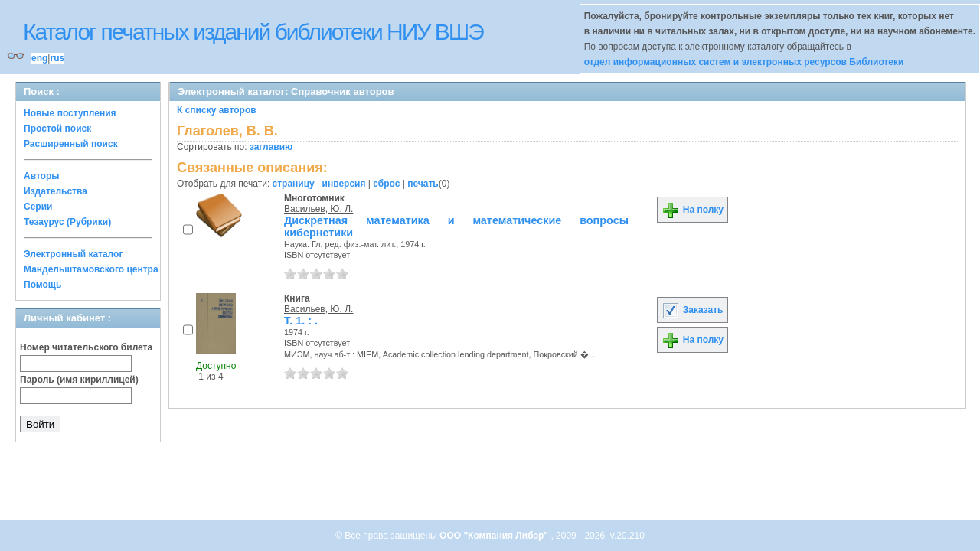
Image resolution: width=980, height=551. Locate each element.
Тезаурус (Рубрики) (67, 222)
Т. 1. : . (301, 321)
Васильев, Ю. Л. (318, 209)
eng (39, 58)
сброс (386, 184)
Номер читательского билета (86, 347)
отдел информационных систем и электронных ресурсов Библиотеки (744, 62)
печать (423, 184)
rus (57, 58)
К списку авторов (217, 110)
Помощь (42, 285)
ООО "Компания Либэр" (495, 536)
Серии (38, 207)
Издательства (56, 191)
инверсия (344, 184)
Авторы (42, 176)
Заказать (692, 310)
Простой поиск (57, 129)
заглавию (271, 147)
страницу (294, 184)
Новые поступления (70, 113)
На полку (693, 210)
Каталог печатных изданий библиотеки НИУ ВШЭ (253, 32)
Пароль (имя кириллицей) (79, 380)
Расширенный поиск (71, 144)
